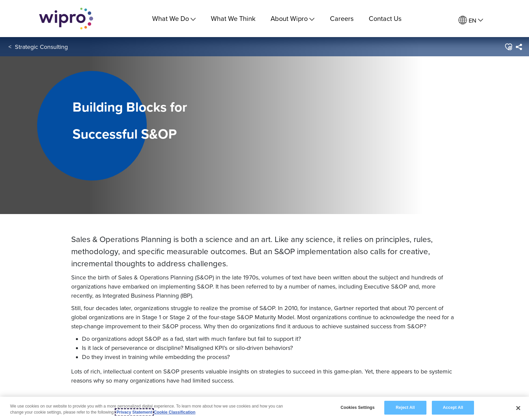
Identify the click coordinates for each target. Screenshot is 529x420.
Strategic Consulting (41, 47)
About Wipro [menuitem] (293, 18)
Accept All (453, 408)
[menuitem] (471, 20)
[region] (264, 408)
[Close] (518, 408)
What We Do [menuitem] (174, 18)
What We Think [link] (233, 18)
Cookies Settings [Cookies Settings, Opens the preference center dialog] (357, 408)
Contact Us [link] (385, 18)
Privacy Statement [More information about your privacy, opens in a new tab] (134, 412)
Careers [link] (342, 18)
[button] (508, 47)
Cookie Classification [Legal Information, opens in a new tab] (175, 412)
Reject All (405, 408)
